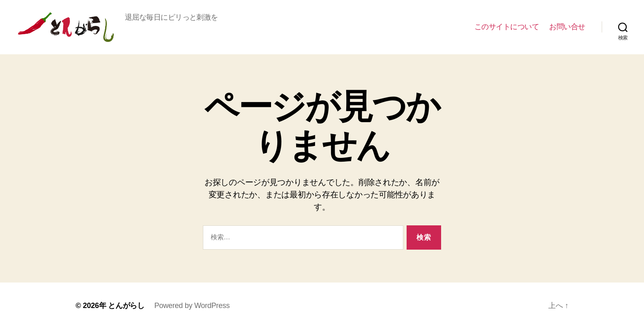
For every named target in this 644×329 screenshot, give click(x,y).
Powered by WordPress (192, 306)
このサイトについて (507, 27)
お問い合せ (567, 27)
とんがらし (66, 27)
